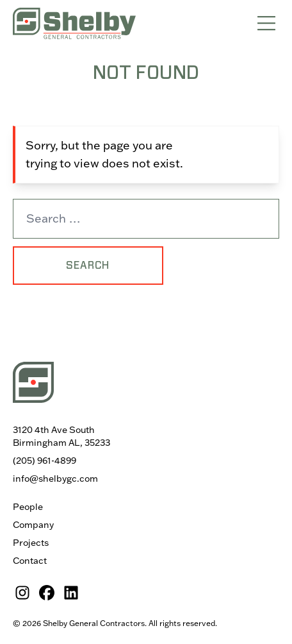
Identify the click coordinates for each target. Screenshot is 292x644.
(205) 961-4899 (45, 461)
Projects (31, 543)
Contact (30, 561)
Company (33, 525)
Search (88, 266)
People (28, 507)
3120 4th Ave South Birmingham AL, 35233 (61, 436)
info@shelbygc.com (55, 479)
